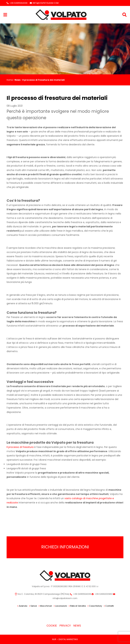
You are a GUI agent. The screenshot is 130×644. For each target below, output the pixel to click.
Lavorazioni (61, 606)
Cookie (52, 626)
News (18, 80)
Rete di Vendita (78, 606)
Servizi (34, 606)
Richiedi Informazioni (65, 547)
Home (10, 80)
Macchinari (46, 606)
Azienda (23, 606)
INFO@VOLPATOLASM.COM (44, 3)
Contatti (110, 606)
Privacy (65, 626)
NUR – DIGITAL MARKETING (65, 639)
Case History (96, 606)
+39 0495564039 (17, 3)
